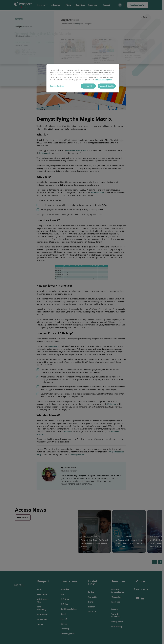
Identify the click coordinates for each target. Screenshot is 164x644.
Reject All (88, 86)
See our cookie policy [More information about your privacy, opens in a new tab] (104, 80)
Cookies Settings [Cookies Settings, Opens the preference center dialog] (57, 86)
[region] (83, 79)
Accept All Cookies (107, 86)
